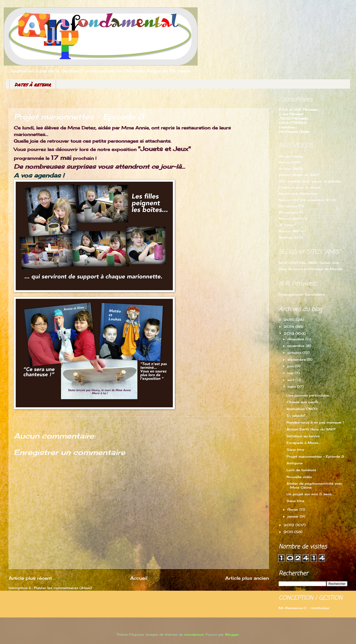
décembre (296, 339)
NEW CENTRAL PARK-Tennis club (309, 263)
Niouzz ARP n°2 (293, 219)
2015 (290, 320)
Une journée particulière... (309, 395)
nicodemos (194, 634)
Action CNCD (291, 169)
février (293, 509)
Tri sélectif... (297, 416)
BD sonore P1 (291, 212)
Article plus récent (30, 578)
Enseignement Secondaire (302, 294)
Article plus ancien (247, 578)
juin (291, 366)
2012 (290, 525)
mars (292, 386)
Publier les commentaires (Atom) (63, 588)
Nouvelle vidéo (299, 477)
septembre (297, 359)
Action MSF (290, 162)
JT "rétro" (287, 225)
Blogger (232, 634)
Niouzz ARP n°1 (292, 231)
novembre (296, 346)
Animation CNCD (302, 409)
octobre (295, 353)
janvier (294, 516)
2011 (289, 532)
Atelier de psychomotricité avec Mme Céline (314, 485)
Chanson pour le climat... (301, 187)
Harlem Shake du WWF (299, 175)
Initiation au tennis (303, 436)
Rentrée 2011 (291, 237)
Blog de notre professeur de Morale (311, 269)
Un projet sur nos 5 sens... (310, 494)
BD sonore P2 (292, 206)
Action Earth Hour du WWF (311, 429)
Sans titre (295, 450)
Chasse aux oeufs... (303, 402)
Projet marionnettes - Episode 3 (315, 456)
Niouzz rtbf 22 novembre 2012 (308, 200)
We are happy (291, 156)
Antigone (295, 463)
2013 (289, 333)
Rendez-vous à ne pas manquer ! (315, 422)
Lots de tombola (301, 470)
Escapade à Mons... (303, 443)
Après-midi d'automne (298, 193)
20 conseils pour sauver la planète (310, 181)
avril (291, 380)
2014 (289, 327)
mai (291, 373)
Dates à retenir (33, 84)
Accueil (139, 578)
